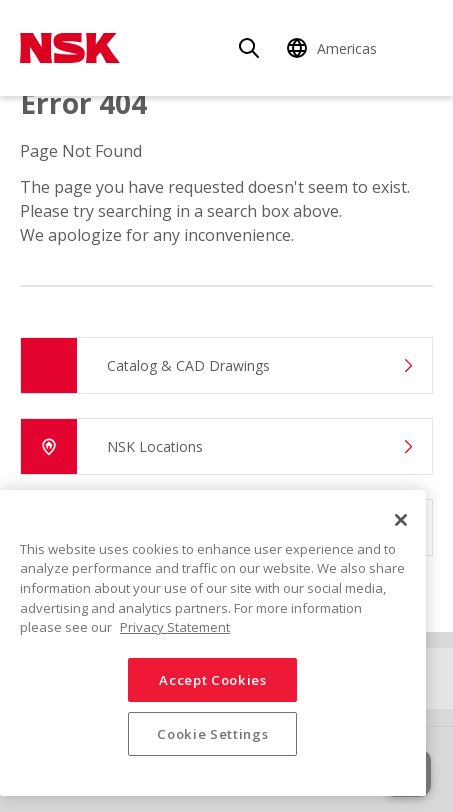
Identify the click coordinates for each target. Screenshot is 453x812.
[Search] (249, 48)
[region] (213, 643)
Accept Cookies (212, 680)
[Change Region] (335, 48)
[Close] (401, 520)
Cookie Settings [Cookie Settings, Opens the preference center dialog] (212, 734)
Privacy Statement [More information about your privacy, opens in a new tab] (175, 627)
